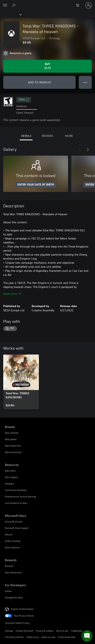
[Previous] (80, 150)
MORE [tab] (69, 136)
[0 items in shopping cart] (79, 5)
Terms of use (62, 631)
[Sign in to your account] (89, 5)
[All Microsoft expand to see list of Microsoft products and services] (5, 5)
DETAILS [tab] (26, 136)
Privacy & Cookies (45, 631)
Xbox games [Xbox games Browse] (11, 439)
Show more (12, 294)
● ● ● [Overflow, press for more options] (85, 82)
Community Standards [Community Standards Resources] (16, 490)
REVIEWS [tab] (47, 136)
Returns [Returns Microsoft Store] (9, 534)
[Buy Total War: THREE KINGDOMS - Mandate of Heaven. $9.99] (47, 66)
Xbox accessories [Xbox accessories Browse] (13, 452)
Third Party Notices (14, 637)
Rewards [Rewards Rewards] (9, 566)
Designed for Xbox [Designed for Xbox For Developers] (14, 597)
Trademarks (77, 631)
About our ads (48, 637)
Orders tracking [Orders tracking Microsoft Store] (12, 541)
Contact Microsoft (24, 631)
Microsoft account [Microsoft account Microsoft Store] (14, 522)
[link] (21, 382)
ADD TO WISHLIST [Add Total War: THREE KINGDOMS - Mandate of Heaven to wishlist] (39, 82)
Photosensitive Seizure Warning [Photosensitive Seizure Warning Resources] (20, 497)
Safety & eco (33, 637)
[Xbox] (11, 14)
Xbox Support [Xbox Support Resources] (11, 477)
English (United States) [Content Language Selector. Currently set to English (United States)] (22, 609)
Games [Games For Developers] (8, 591)
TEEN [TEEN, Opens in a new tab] (24, 100)
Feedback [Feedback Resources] (9, 484)
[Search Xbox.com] (14, 5)
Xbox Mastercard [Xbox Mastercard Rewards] (13, 572)
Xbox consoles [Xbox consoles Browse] (12, 433)
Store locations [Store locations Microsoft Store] (12, 547)
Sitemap (9, 631)
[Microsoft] (47, 3)
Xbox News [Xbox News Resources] (10, 471)
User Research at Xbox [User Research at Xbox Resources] (16, 503)
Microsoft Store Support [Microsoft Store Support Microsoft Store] (17, 528)
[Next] (88, 150)
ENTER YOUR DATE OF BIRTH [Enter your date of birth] (36, 185)
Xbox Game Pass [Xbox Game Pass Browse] (13, 446)
